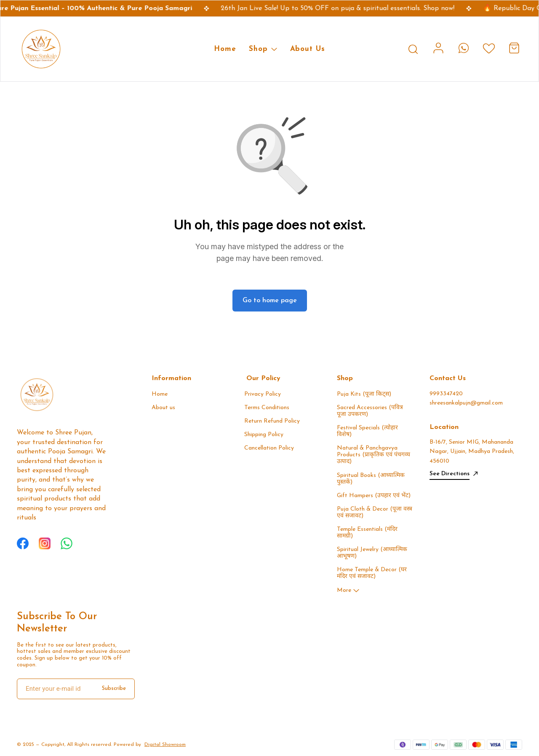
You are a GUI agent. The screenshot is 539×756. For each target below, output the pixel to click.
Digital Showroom (165, 745)
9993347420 (446, 394)
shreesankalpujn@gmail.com (466, 403)
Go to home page (270, 301)
